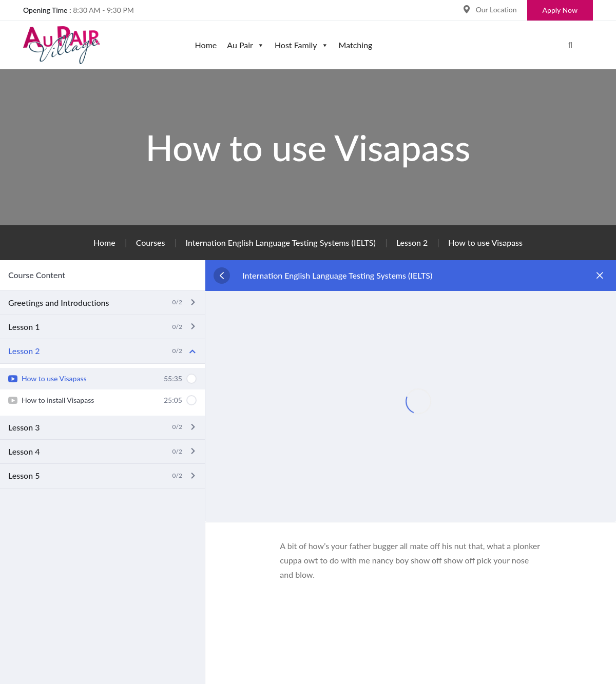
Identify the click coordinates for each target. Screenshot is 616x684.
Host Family (302, 45)
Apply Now (560, 10)
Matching (356, 45)
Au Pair (246, 45)
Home (206, 45)
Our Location (496, 9)
